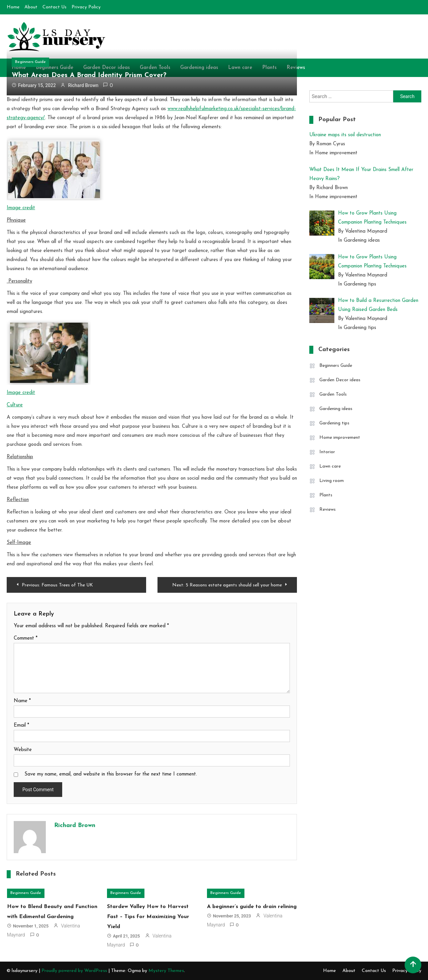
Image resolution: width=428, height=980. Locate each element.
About (31, 7)
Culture (15, 405)
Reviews (328, 510)
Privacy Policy (86, 7)
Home (13, 7)
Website (23, 750)
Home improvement (340, 438)
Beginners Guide (30, 62)
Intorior (327, 452)
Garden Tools (333, 394)
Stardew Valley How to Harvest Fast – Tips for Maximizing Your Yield (148, 917)
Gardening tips (334, 423)
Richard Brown (83, 85)
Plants (326, 495)
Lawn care (330, 466)
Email (21, 725)
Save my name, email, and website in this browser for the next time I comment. (111, 774)
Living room (332, 481)
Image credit (21, 208)
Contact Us (55, 7)
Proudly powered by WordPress (75, 971)
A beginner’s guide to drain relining (252, 907)
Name (22, 701)
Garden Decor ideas (340, 380)
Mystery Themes (166, 971)
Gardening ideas (336, 409)
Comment (26, 638)
